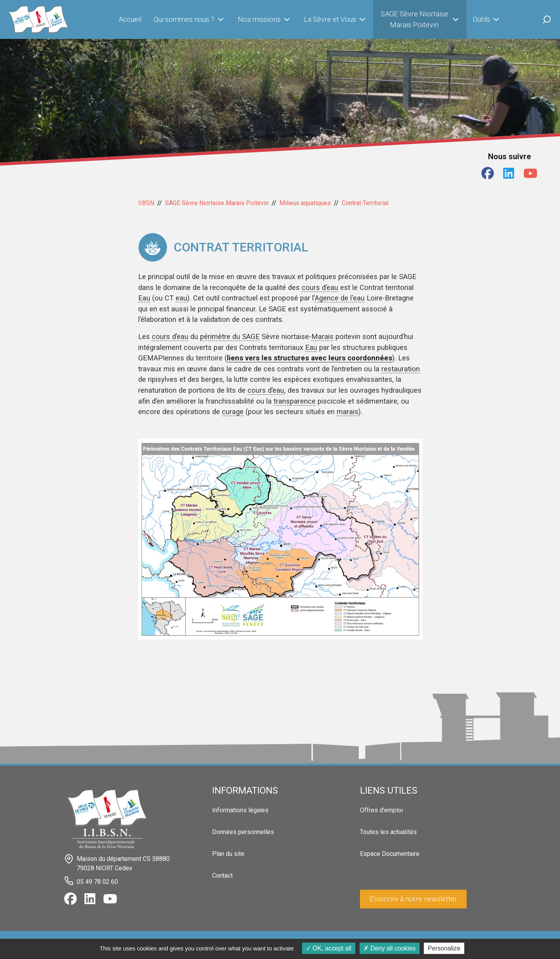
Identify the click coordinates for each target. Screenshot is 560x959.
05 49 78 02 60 (97, 881)
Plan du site (228, 854)
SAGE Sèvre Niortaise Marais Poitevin (420, 19)
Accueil (130, 19)
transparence (295, 401)
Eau (144, 298)
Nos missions (265, 19)
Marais (322, 336)
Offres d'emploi (381, 810)
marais (348, 412)
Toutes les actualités (388, 832)
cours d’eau (320, 287)
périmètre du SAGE (230, 336)
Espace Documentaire (390, 854)
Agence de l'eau (340, 298)
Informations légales (240, 810)
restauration (401, 369)
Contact (222, 876)
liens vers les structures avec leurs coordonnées (310, 358)
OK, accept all (329, 948)
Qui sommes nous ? (190, 19)
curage (233, 412)
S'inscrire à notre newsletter (413, 899)
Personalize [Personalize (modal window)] (444, 948)
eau (181, 298)
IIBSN (146, 203)
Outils (487, 19)
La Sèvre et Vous (335, 19)
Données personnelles (243, 832)
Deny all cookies (390, 948)
